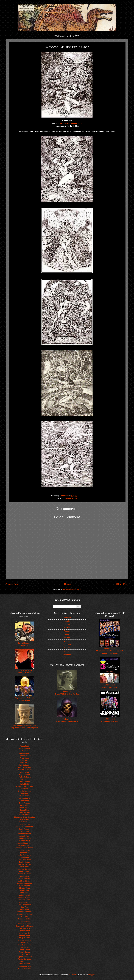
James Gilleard (24, 836)
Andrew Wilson (25, 756)
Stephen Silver (24, 935)
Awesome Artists (70, 498)
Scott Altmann (25, 921)
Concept (67, 624)
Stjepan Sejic (24, 938)
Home (67, 584)
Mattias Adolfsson (24, 883)
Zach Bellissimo (24, 969)
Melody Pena (25, 888)
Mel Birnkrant (24, 886)
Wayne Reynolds (25, 959)
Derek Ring (24, 810)
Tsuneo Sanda (24, 952)
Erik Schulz (24, 819)
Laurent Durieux (25, 869)
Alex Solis (24, 751)
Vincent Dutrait (24, 954)
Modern (67, 648)
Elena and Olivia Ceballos (25, 817)
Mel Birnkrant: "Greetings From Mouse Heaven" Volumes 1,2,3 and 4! (110, 651)
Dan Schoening (24, 791)
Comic (67, 621)
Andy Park (24, 760)
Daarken (25, 789)
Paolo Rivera (24, 902)
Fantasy (67, 631)
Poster (67, 651)
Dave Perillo (24, 801)
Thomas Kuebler (25, 940)
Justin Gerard (24, 862)
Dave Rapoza (24, 803)
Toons (67, 658)
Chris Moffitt (24, 784)
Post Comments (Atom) (73, 589)
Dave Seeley (24, 805)
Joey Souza (25, 853)
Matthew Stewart (24, 881)
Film (67, 634)
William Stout (24, 964)
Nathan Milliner (24, 897)
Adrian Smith (24, 748)
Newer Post (12, 584)
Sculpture (67, 654)
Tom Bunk (24, 943)
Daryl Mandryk (25, 798)
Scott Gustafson (24, 924)
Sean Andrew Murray (24, 926)
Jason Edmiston (24, 845)
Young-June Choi (24, 966)
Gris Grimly (24, 831)
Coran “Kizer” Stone (24, 786)
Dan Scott (24, 793)
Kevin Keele (25, 867)
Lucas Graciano (25, 874)
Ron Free (24, 917)
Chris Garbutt (25, 782)
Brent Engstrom (24, 767)
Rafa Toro (24, 907)
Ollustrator (73, 975)
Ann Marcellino (24, 763)
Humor (67, 641)
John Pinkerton (24, 855)
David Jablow (24, 808)
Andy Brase (24, 758)
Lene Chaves (24, 871)
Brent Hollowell (24, 770)
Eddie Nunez (24, 815)
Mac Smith (24, 876)
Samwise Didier (24, 919)
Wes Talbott (24, 961)
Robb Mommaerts (25, 914)
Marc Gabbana (25, 879)
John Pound (24, 857)
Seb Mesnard (24, 928)
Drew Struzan (24, 812)
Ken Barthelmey (24, 864)
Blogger (91, 975)
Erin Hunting (24, 822)
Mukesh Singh (24, 895)
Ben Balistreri (24, 765)
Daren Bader (25, 796)
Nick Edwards (24, 900)
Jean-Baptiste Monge (24, 848)
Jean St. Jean (24, 850)
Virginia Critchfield (24, 957)
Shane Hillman (25, 931)
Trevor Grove (24, 950)
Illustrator (67, 644)
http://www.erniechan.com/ (71, 123)
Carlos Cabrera (24, 777)
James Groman (24, 838)
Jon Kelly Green (24, 860)
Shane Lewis (24, 933)
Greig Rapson (24, 829)
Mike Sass (24, 893)
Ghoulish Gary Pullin (24, 827)
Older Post (122, 584)
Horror (67, 638)
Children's (67, 618)
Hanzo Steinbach (24, 834)
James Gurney (25, 841)
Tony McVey (24, 947)
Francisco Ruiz (24, 824)
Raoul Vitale (24, 909)
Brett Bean (24, 772)
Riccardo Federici (24, 912)
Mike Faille (24, 890)
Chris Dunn (24, 779)
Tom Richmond (25, 945)
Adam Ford (24, 746)
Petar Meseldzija (24, 905)
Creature (67, 628)
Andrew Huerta (24, 753)
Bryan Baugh (24, 775)
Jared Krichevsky (25, 843)
